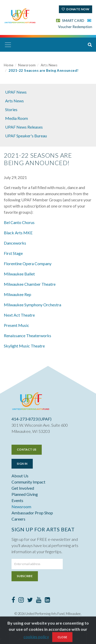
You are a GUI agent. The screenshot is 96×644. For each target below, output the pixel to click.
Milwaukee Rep (18, 294)
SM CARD (70, 20)
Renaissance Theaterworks (28, 336)
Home (9, 65)
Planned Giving (25, 494)
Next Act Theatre (19, 315)
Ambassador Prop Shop (32, 513)
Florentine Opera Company (28, 263)
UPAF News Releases (24, 127)
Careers (18, 519)
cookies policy (36, 638)
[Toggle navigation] (8, 45)
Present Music (17, 325)
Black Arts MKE (18, 233)
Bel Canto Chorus (19, 222)
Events (17, 500)
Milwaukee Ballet (19, 274)
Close (62, 638)
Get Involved (23, 488)
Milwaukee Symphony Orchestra (33, 305)
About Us (20, 476)
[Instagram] (21, 600)
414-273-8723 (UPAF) (31, 419)
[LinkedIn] (47, 600)
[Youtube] (39, 600)
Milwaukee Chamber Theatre (30, 284)
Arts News (49, 65)
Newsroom (27, 65)
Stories (11, 109)
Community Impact (28, 482)
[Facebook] (13, 600)
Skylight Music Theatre (24, 346)
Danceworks (15, 243)
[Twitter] (30, 600)
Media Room (17, 118)
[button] (90, 45)
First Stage (13, 253)
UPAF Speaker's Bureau (26, 136)
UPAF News (16, 92)
